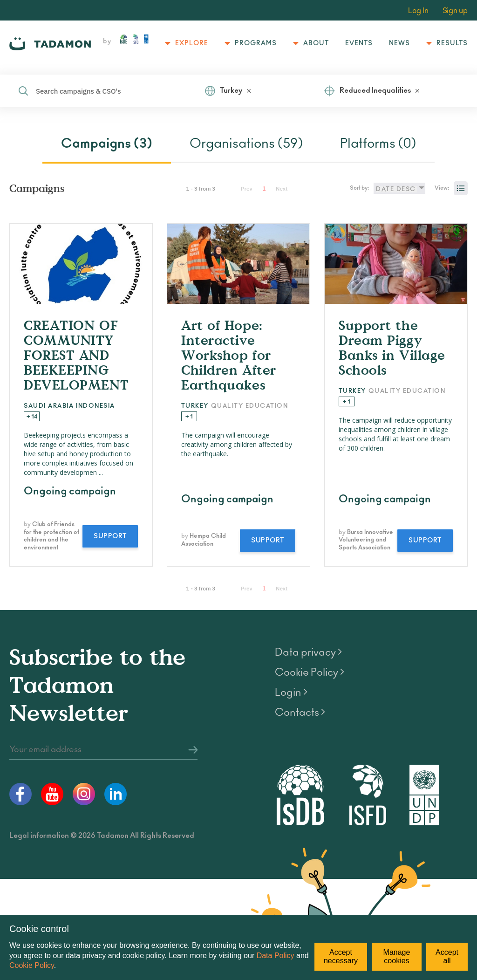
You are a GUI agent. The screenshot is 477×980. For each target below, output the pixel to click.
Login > (291, 692)
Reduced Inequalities (375, 91)
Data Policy (276, 956)
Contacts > (300, 713)
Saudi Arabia (49, 406)
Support (110, 536)
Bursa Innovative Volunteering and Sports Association (366, 540)
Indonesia (95, 406)
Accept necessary (341, 956)
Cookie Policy (32, 965)
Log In (418, 11)
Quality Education (250, 406)
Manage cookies (397, 956)
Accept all (447, 956)
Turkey (231, 91)
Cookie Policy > (310, 672)
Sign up (455, 11)
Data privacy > (308, 652)
